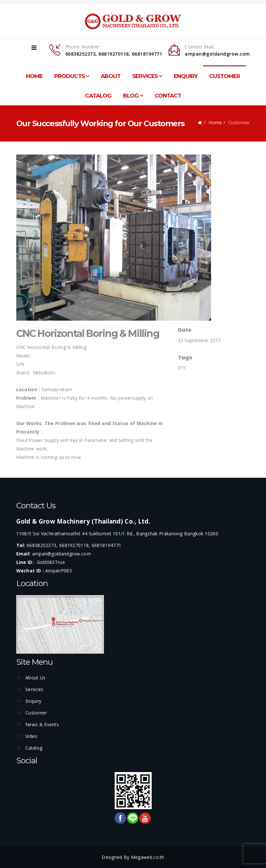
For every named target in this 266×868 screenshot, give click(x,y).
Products (70, 76)
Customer (225, 76)
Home (34, 76)
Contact (168, 96)
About (111, 76)
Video (31, 736)
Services (145, 76)
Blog (131, 96)
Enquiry (186, 76)
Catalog (98, 96)
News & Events (41, 724)
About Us (35, 678)
